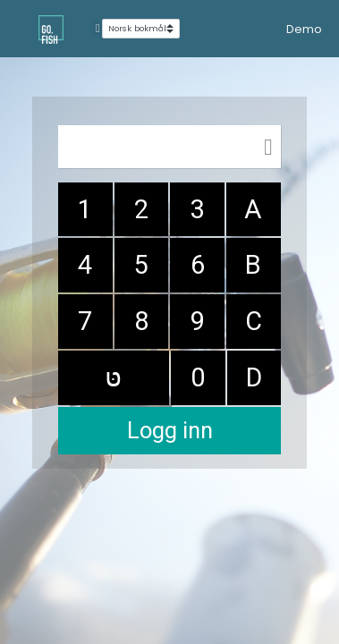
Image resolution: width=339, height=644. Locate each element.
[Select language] (141, 29)
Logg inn (170, 430)
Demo (304, 29)
